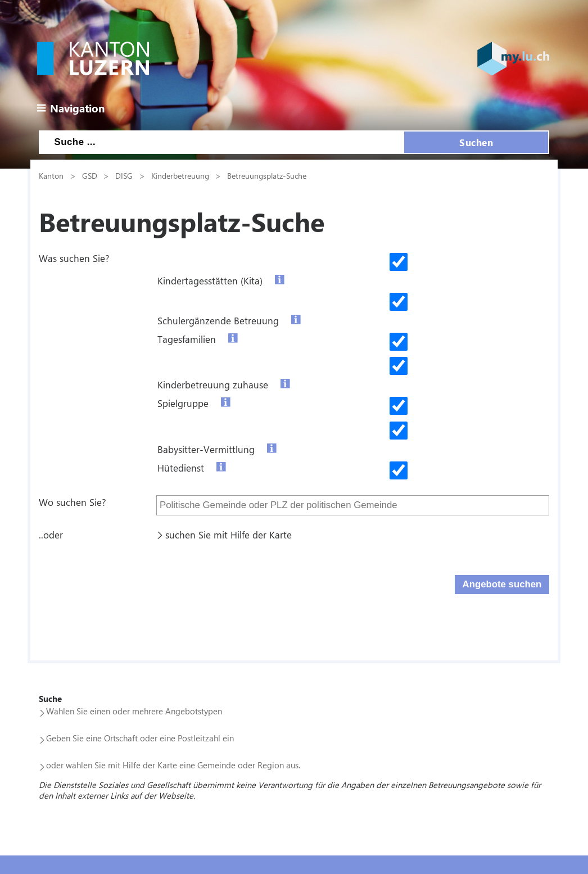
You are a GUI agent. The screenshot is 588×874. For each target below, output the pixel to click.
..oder (51, 535)
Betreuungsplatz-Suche (267, 175)
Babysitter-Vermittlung (206, 449)
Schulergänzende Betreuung (218, 320)
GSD (90, 175)
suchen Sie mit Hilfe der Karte (229, 535)
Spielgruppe (183, 403)
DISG (124, 175)
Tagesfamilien (187, 339)
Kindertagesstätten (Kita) (210, 280)
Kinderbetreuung (180, 175)
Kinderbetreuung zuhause (213, 384)
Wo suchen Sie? (73, 502)
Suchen (476, 142)
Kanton (51, 175)
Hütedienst (181, 468)
